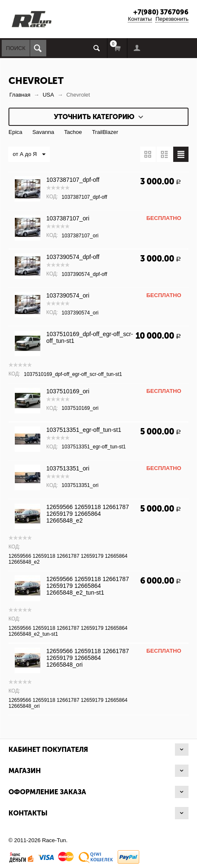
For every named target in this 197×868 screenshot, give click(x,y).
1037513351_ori (68, 468)
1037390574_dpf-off (73, 257)
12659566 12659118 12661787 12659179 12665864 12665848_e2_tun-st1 (88, 586)
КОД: (52, 197)
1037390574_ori (68, 295)
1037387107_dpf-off (73, 180)
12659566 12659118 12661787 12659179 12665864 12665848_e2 (88, 514)
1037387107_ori (68, 218)
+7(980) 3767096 (161, 12)
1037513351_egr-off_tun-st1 (84, 430)
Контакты (140, 19)
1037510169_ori (68, 391)
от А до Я (29, 155)
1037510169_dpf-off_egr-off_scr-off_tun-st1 (90, 337)
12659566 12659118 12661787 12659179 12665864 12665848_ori (88, 658)
